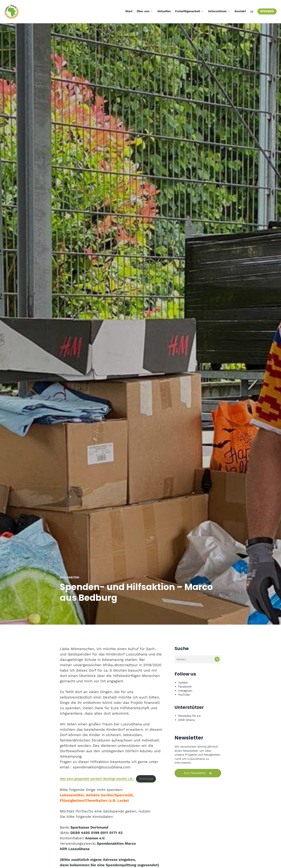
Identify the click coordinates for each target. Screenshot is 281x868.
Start (128, 12)
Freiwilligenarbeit (187, 12)
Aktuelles (163, 12)
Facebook (185, 687)
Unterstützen (216, 12)
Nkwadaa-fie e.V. (190, 716)
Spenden (266, 12)
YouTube (184, 695)
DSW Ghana (186, 720)
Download (146, 779)
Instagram (185, 691)
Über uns (142, 12)
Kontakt (239, 12)
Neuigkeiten (70, 577)
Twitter (183, 683)
